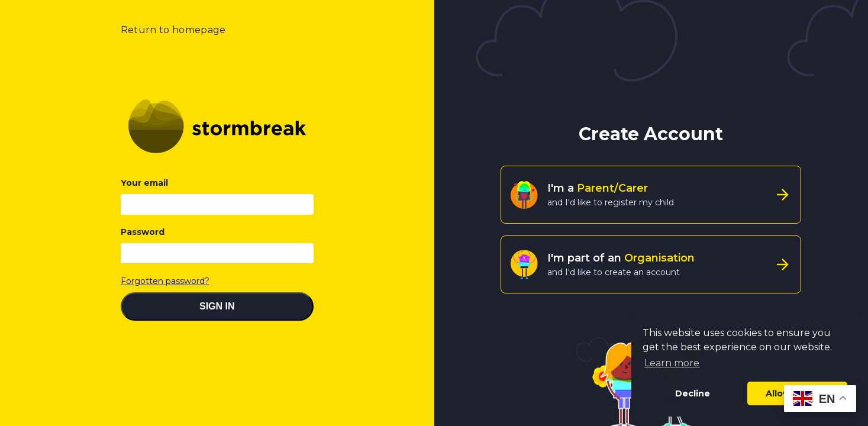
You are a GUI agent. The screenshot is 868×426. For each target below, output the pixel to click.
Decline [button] (693, 393)
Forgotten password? (165, 281)
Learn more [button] (672, 363)
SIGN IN (217, 306)
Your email (144, 183)
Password (143, 232)
